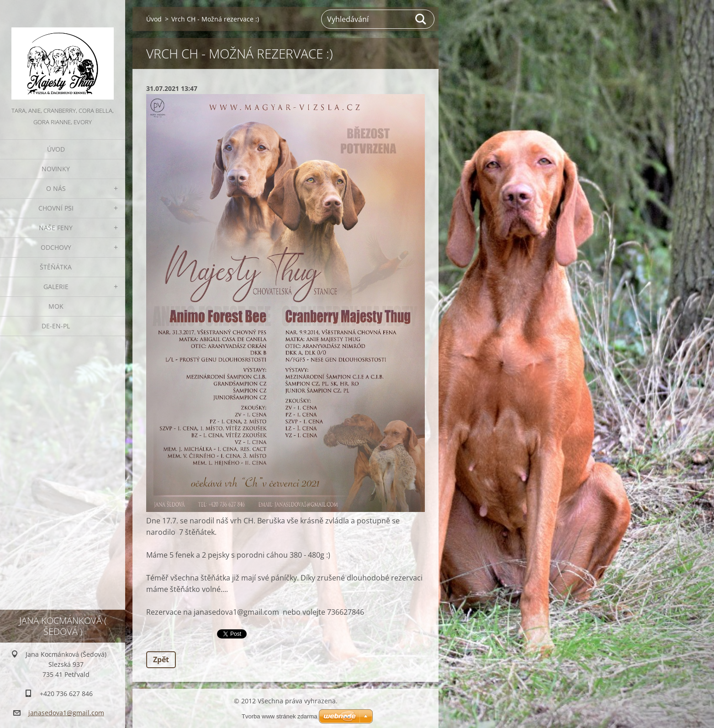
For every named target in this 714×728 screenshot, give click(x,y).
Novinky (56, 169)
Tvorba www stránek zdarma (279, 716)
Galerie (56, 287)
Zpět (161, 659)
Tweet (227, 633)
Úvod (56, 149)
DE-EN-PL (56, 326)
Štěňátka (56, 267)
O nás (56, 188)
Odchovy (56, 247)
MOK (56, 306)
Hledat (421, 19)
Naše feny (56, 228)
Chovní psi (56, 208)
